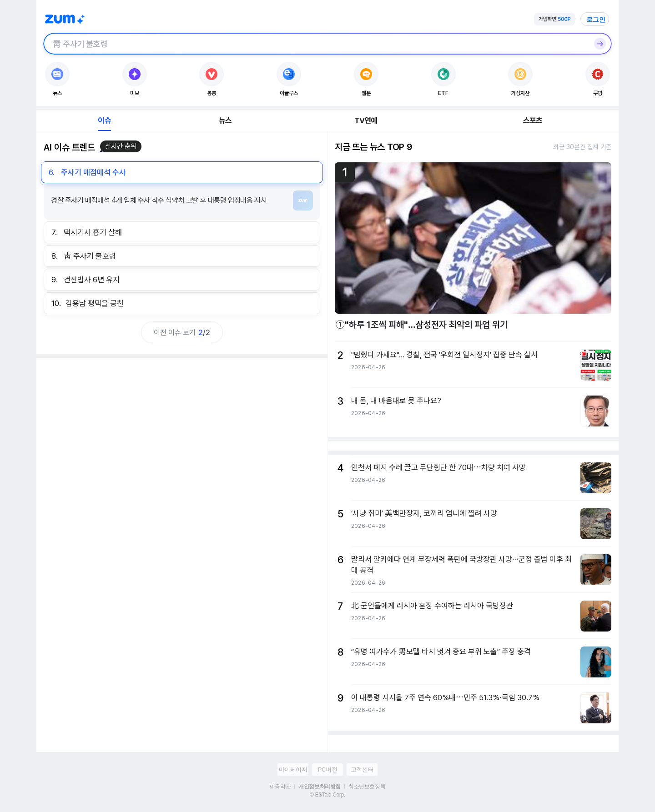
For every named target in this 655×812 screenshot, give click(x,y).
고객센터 (362, 769)
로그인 (596, 20)
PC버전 (327, 769)
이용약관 (280, 787)
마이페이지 (293, 769)
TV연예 (366, 120)
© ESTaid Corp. (327, 795)
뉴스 (225, 120)
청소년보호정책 (367, 787)
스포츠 (533, 120)
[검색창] (316, 44)
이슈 (104, 120)
